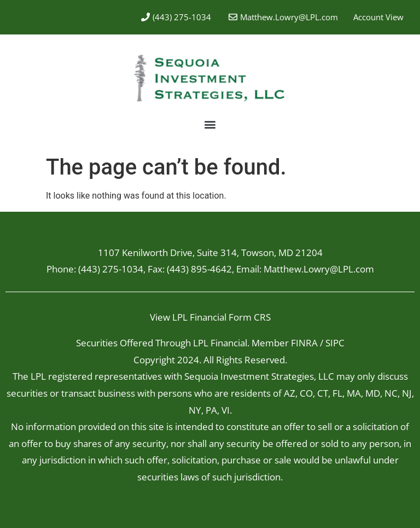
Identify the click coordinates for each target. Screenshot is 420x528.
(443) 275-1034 (111, 269)
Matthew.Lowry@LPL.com (289, 17)
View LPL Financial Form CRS (210, 317)
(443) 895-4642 (199, 269)
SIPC (335, 343)
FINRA (304, 343)
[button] (210, 124)
